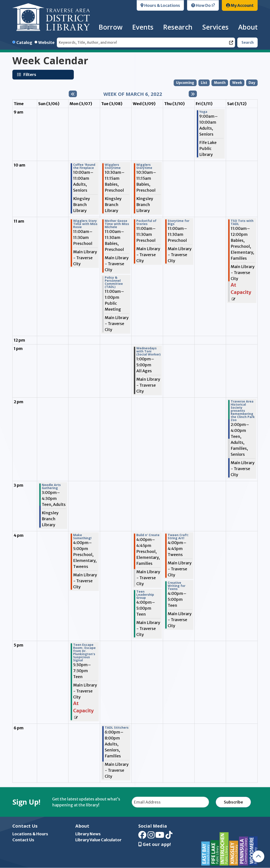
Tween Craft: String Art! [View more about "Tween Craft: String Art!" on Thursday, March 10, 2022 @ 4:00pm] (178, 537)
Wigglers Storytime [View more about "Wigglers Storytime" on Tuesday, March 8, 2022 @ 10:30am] (113, 166)
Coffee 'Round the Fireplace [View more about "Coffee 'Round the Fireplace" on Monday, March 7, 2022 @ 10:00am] (84, 166)
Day (252, 83)
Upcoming (185, 83)
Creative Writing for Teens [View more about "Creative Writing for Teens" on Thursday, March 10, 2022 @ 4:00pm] (177, 586)
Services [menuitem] (215, 27)
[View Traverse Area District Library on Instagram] (151, 837)
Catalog (24, 43)
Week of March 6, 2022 (133, 94)
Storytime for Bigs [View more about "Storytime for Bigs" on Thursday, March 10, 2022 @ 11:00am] (179, 222)
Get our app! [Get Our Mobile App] (155, 844)
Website (46, 43)
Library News (88, 834)
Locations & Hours (30, 834)
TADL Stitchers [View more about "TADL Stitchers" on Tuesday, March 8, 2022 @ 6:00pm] (117, 728)
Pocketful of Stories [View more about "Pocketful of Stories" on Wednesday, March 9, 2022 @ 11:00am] (146, 222)
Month (220, 83)
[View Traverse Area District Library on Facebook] (142, 837)
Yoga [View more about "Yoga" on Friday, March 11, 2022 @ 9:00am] (203, 112)
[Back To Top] (258, 856)
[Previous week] (73, 94)
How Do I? (203, 5)
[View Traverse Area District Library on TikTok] (169, 837)
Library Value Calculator (98, 840)
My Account (240, 5)
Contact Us (23, 840)
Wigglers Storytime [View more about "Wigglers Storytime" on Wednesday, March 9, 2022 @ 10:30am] (144, 166)
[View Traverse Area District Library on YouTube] (160, 837)
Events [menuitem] (143, 27)
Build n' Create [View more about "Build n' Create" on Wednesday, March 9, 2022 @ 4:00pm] (148, 535)
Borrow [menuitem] (110, 27)
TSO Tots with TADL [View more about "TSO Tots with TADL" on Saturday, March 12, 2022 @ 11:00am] (242, 222)
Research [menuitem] (178, 27)
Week (237, 83)
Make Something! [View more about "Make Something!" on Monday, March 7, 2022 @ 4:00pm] (82, 537)
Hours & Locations (160, 5)
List (204, 83)
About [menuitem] (248, 27)
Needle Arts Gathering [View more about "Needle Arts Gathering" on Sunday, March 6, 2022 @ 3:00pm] (51, 486)
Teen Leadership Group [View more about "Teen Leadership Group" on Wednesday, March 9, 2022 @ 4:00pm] (145, 595)
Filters (30, 75)
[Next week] (193, 94)
